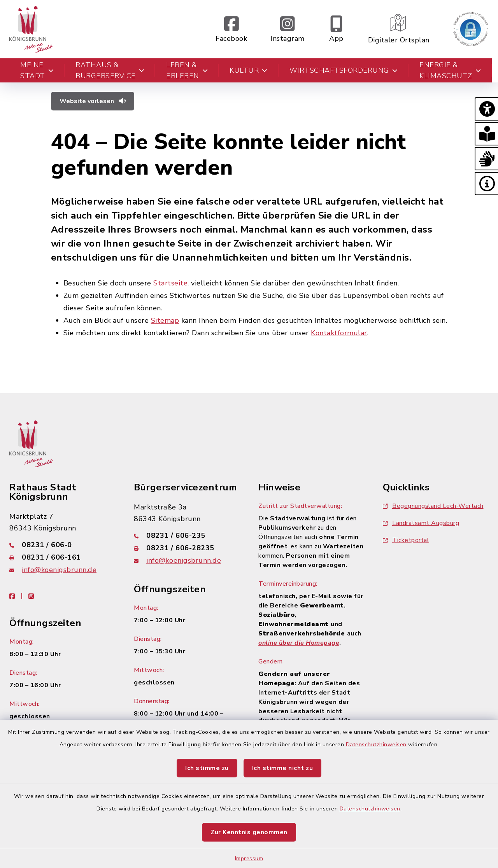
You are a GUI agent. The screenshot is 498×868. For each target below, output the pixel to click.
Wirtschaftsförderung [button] (344, 70)
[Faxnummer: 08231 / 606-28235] (187, 548)
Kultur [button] (249, 70)
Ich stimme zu (207, 768)
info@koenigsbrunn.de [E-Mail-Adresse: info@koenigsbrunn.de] (59, 570)
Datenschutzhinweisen (376, 745)
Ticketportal (406, 540)
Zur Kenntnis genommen (249, 832)
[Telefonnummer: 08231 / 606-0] (62, 545)
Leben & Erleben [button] (187, 70)
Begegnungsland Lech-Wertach (433, 506)
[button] (486, 109)
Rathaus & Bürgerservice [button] (110, 70)
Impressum (249, 858)
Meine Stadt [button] (37, 70)
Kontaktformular (339, 333)
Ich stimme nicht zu (283, 768)
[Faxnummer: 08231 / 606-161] (62, 557)
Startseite (170, 283)
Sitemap (165, 320)
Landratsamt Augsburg (421, 523)
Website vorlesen (93, 101)
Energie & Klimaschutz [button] (450, 70)
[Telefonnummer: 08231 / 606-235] (187, 535)
